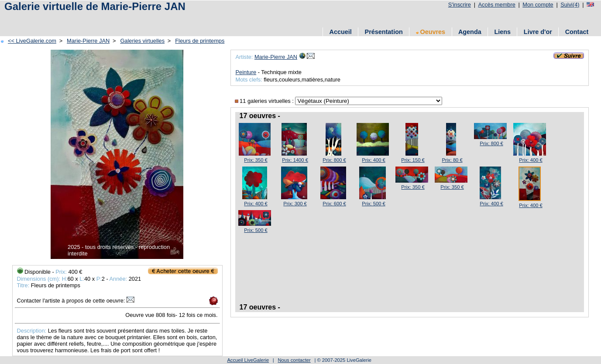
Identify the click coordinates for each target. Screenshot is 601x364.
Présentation (384, 32)
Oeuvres (431, 32)
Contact (577, 32)
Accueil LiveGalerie (248, 360)
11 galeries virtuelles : (265, 101)
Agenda (470, 32)
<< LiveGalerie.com (32, 41)
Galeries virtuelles (142, 41)
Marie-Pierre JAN (88, 41)
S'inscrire (460, 5)
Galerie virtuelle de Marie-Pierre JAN (95, 6)
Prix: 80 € (452, 160)
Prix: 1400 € (295, 160)
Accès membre (496, 5)
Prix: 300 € (295, 204)
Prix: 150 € (413, 160)
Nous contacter (294, 360)
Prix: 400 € (373, 160)
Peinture (246, 72)
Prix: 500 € (373, 204)
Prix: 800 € (334, 160)
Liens (502, 32)
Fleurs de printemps (200, 41)
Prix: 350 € (256, 160)
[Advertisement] (104, 19)
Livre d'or (538, 32)
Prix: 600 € (334, 204)
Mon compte (538, 5)
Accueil (341, 32)
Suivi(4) (570, 5)
